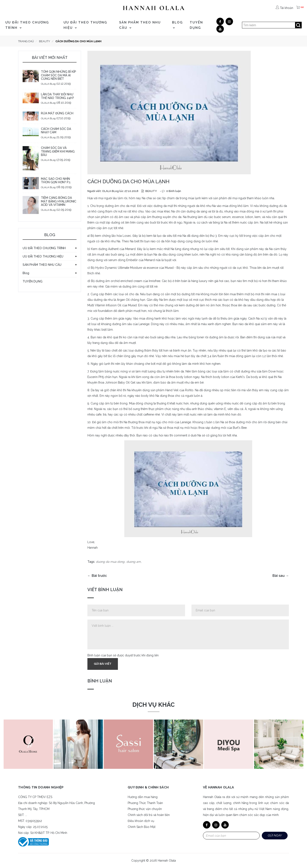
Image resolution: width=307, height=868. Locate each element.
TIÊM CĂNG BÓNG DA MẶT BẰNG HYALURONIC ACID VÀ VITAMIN (59, 201)
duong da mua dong (110, 562)
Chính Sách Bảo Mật (142, 827)
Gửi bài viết (103, 664)
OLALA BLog (48, 84)
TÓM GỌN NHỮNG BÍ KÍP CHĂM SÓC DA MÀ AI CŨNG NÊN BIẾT (59, 75)
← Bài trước (97, 576)
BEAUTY (151, 191)
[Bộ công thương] (33, 842)
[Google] (229, 21)
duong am (134, 562)
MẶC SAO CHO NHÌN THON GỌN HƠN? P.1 (56, 181)
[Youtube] (220, 29)
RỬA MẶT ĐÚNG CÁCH (57, 113)
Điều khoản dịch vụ (141, 821)
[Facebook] (220, 21)
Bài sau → (281, 576)
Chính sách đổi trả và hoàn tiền (149, 815)
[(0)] (298, 8)
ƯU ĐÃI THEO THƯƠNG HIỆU (85, 25)
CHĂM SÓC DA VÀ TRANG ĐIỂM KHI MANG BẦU (58, 151)
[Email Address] (231, 836)
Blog (177, 25)
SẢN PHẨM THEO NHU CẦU (140, 25)
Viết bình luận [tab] (105, 590)
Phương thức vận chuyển (145, 809)
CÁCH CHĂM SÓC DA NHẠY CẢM (56, 131)
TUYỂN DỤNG (196, 25)
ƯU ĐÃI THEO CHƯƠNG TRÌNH (27, 25)
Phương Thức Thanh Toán (145, 803)
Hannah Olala (167, 861)
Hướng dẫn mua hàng (143, 797)
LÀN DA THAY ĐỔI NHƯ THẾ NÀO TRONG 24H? (57, 96)
